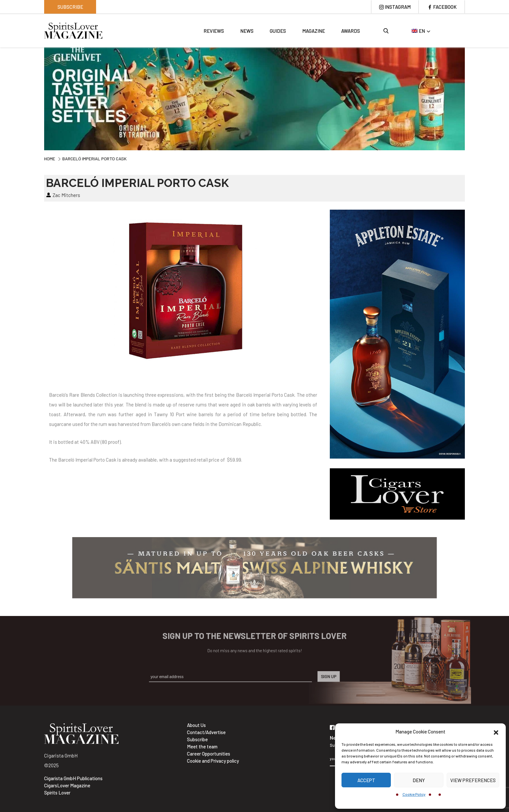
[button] (496, 732)
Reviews (214, 31)
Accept (366, 780)
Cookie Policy (414, 794)
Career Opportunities (209, 754)
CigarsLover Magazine (67, 785)
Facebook (445, 7)
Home (50, 159)
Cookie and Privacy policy (213, 761)
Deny (419, 780)
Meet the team (202, 746)
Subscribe (70, 7)
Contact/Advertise (206, 732)
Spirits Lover (57, 793)
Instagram (398, 7)
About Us (196, 725)
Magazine (314, 31)
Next (470, 98)
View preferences (473, 780)
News (247, 31)
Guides (278, 31)
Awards (351, 31)
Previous (39, 98)
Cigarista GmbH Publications (73, 778)
